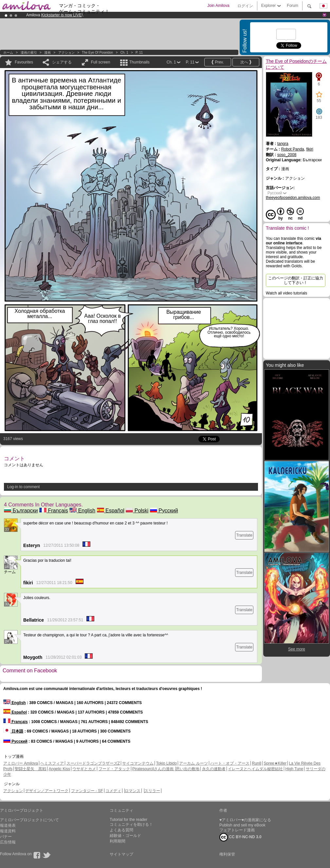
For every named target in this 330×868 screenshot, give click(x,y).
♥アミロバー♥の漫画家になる (245, 820)
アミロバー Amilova (21, 763)
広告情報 (8, 842)
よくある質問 (121, 830)
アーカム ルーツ (193, 763)
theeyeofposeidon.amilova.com (293, 198)
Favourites (24, 62)
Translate (244, 535)
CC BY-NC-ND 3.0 (240, 837)
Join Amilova (218, 6)
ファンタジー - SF (87, 791)
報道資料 (8, 831)
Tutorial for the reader (128, 820)
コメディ (113, 791)
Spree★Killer (275, 763)
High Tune (294, 769)
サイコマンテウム (138, 763)
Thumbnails (139, 62)
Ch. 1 (124, 53)
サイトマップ (121, 854)
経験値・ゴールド (125, 836)
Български (21, 511)
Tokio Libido (166, 763)
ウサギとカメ (84, 769)
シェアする (62, 62)
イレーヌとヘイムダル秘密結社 (255, 769)
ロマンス (133, 791)
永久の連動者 (214, 769)
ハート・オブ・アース (230, 763)
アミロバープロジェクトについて (29, 820)
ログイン (245, 6)
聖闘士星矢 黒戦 (30, 769)
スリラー (152, 791)
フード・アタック (114, 769)
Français (54, 511)
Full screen (101, 62)
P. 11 (139, 53)
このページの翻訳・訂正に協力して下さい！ (296, 280)
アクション (66, 53)
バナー (6, 837)
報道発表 (8, 825)
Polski (137, 511)
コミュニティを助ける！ (131, 824)
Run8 (257, 763)
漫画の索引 (29, 53)
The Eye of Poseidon (97, 53)
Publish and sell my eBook (242, 825)
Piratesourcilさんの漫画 (153, 769)
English (82, 511)
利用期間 (118, 841)
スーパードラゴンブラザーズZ (93, 763)
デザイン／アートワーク (47, 791)
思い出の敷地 (188, 769)
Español (111, 511)
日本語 (13, 731)
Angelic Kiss (59, 769)
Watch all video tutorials (286, 293)
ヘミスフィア (52, 763)
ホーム (8, 53)
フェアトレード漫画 (237, 830)
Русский (164, 511)
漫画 (47, 53)
